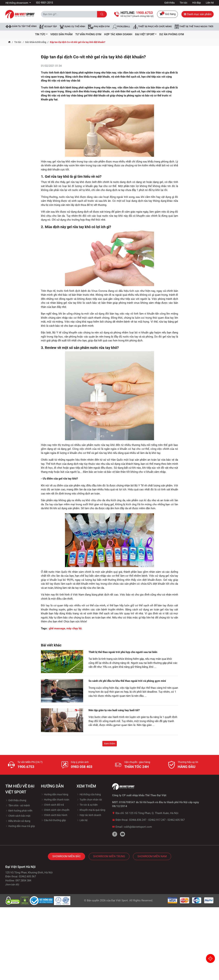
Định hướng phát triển (19, 811)
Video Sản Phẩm (61, 34)
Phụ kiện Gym (99, 27)
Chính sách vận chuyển (55, 810)
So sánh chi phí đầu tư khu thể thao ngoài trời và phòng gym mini (127, 681)
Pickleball (121, 27)
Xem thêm (110, 744)
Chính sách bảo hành (54, 815)
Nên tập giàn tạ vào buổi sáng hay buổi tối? (114, 710)
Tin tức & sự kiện (87, 805)
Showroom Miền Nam (152, 856)
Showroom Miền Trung (109, 856)
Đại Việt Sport (120, 900)
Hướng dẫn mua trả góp (20, 826)
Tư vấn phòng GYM (88, 34)
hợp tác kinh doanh (118, 34)
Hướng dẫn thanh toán (55, 800)
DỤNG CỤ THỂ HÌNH (72, 27)
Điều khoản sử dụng (18, 821)
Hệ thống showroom (17, 3)
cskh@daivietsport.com (138, 827)
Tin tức (183, 3)
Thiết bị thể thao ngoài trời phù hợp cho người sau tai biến (123, 652)
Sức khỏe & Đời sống (36, 42)
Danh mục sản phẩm (198, 14)
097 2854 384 (23, 881)
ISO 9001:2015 (44, 3)
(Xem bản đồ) (12, 885)
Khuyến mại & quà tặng (91, 810)
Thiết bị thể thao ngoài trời (194, 27)
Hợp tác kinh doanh (89, 815)
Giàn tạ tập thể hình (21, 26)
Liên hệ (210, 3)
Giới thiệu (170, 3)
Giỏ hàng (167, 14)
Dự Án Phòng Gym (172, 34)
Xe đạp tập (48, 27)
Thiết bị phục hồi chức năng (152, 27)
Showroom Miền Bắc (67, 856)
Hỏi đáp (197, 3)
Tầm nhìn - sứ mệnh (18, 805)
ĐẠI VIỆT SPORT (146, 34)
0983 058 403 (82, 767)
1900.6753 (26, 767)
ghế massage (57, 628)
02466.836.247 (138, 820)
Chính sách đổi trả (52, 805)
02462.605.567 (176, 820)
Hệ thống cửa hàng (89, 794)
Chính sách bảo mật (18, 816)
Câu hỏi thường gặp (53, 820)
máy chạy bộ (74, 628)
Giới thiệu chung (16, 800)
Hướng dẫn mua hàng (55, 794)
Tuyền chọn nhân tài (89, 800)
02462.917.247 (157, 820)
